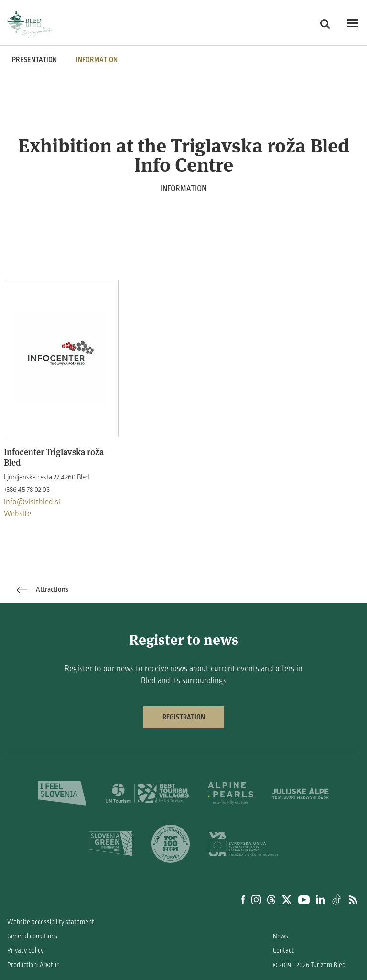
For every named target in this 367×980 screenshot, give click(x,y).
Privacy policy (25, 951)
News (281, 936)
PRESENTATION (34, 60)
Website (17, 514)
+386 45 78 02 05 (27, 490)
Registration (184, 717)
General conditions (32, 936)
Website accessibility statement (51, 922)
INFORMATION (97, 60)
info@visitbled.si (32, 502)
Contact (283, 951)
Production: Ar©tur (33, 965)
